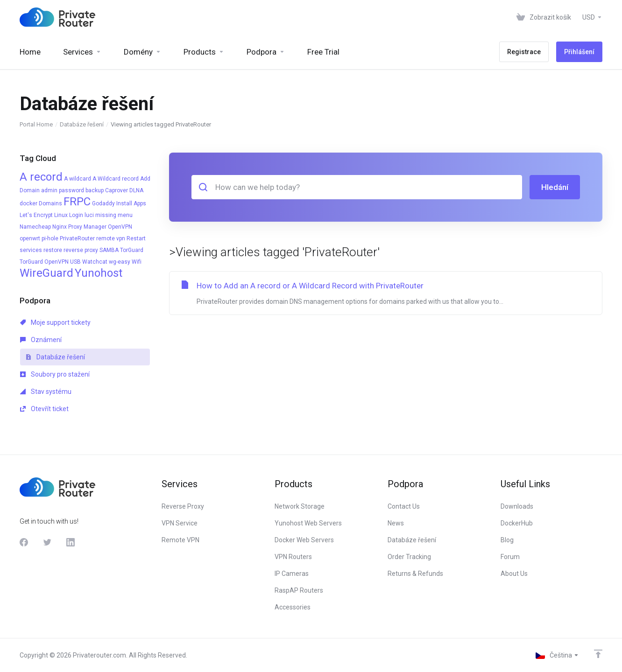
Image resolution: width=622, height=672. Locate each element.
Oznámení (41, 340)
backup (95, 190)
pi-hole (50, 238)
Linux (61, 215)
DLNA (136, 190)
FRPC (77, 202)
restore (53, 250)
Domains (50, 203)
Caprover (117, 190)
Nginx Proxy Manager (79, 227)
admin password (63, 190)
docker (28, 203)
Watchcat (95, 262)
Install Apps (131, 203)
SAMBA (109, 250)
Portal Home (36, 124)
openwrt (30, 238)
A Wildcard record (116, 179)
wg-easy (120, 262)
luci (89, 215)
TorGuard (132, 250)
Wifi (137, 262)
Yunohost (99, 273)
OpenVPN (120, 227)
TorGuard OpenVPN (44, 262)
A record (41, 177)
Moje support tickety (55, 322)
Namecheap (35, 227)
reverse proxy (81, 250)
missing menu (114, 215)
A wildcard (78, 179)
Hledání (555, 187)
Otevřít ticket (44, 409)
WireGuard (46, 273)
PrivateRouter (77, 238)
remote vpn (111, 238)
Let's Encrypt (36, 215)
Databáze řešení (82, 124)
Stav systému (46, 392)
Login (76, 215)
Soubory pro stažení (55, 374)
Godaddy (103, 203)
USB (75, 262)
